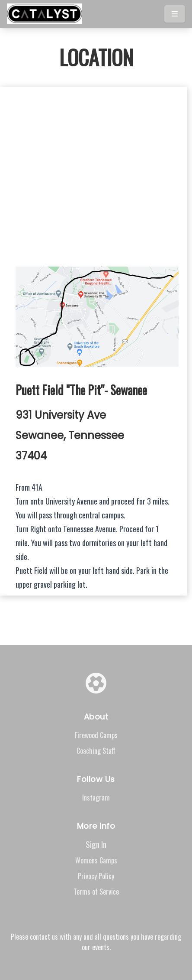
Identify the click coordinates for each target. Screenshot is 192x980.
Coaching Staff (96, 751)
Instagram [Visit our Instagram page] (96, 798)
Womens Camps (96, 860)
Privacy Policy (96, 876)
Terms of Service (96, 892)
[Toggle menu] (175, 14)
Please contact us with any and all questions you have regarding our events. (96, 942)
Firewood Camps (96, 735)
